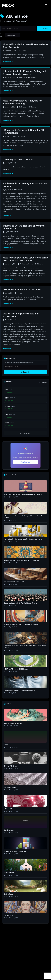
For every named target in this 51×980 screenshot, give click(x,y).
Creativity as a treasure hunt (19, 159)
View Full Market (25, 433)
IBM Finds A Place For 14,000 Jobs (22, 290)
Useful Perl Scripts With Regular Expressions (21, 315)
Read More (8, 61)
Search (44, 28)
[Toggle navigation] (46, 5)
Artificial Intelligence (27, 264)
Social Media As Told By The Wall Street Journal (25, 185)
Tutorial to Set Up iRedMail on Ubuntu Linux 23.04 (24, 227)
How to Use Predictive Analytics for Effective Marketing (22, 102)
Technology (23, 77)
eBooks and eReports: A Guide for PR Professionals (23, 132)
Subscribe (26, 372)
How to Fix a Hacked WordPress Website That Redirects (25, 46)
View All (44, 382)
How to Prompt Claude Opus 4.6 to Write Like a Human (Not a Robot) (25, 259)
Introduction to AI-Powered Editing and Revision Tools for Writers (24, 73)
